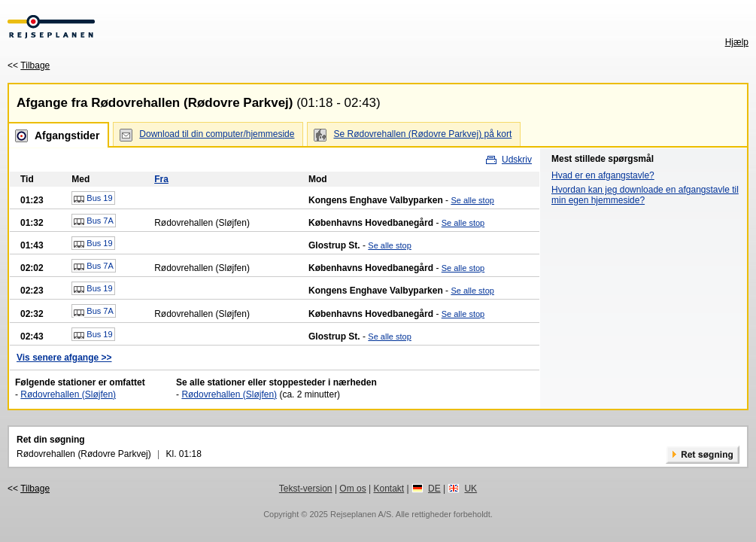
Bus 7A (94, 221)
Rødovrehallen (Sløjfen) (68, 394)
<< (29, 65)
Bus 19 (93, 199)
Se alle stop (472, 200)
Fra (161, 179)
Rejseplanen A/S (361, 514)
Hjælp (737, 42)
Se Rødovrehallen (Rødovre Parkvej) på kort (422, 134)
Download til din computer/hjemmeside (217, 134)
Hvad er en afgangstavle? (603, 175)
